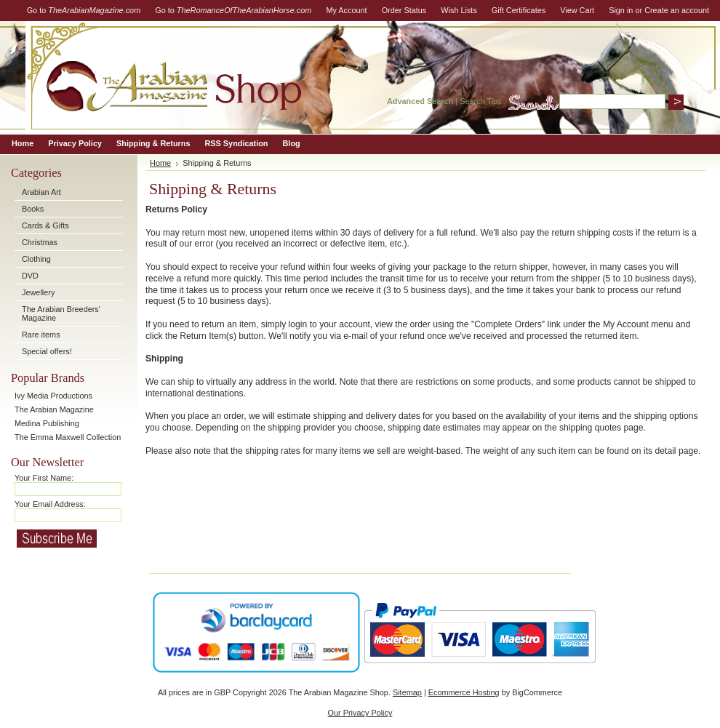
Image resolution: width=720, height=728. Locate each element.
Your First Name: (44, 478)
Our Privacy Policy (360, 713)
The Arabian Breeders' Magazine (61, 313)
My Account (346, 10)
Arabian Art (41, 192)
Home (160, 163)
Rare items (41, 335)
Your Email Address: (50, 504)
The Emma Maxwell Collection (68, 437)
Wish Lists (459, 10)
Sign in (621, 10)
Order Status (404, 10)
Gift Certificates (519, 10)
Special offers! (47, 351)
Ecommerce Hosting (464, 692)
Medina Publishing (47, 423)
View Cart (577, 10)
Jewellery (38, 292)
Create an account (677, 10)
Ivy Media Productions (53, 396)
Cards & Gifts (45, 225)
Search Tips (480, 101)
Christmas (40, 242)
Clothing (36, 259)
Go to (84, 10)
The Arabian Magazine (54, 409)
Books (33, 209)
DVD (30, 276)
